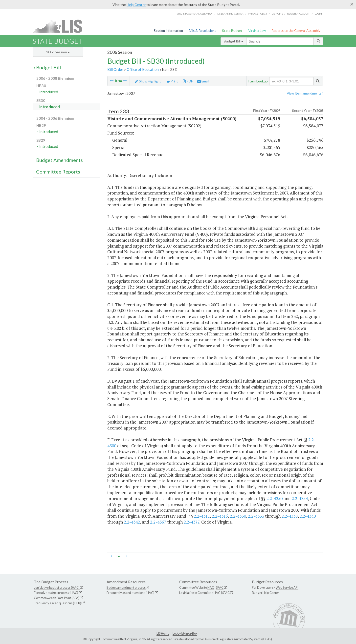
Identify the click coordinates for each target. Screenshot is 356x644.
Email (203, 81)
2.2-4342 (132, 522)
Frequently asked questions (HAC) (130, 593)
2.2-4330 (238, 516)
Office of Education (143, 69)
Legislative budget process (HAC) (57, 587)
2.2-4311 (202, 516)
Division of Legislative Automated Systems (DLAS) (238, 639)
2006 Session (58, 52)
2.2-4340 (308, 516)
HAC (211, 587)
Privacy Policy (258, 14)
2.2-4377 (191, 522)
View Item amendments (305, 93)
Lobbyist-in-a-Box (185, 633)
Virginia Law (257, 31)
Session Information (168, 31)
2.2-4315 (220, 516)
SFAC (220, 587)
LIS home (277, 14)
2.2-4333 (256, 516)
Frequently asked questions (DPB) (57, 603)
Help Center (136, 5)
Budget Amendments (59, 160)
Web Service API (287, 587)
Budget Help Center (266, 593)
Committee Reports (58, 172)
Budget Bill (234, 41)
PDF (188, 81)
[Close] (352, 4)
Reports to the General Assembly (296, 31)
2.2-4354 (300, 498)
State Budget (232, 31)
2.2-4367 (158, 522)
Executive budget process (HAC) (56, 593)
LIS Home (163, 633)
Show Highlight (148, 81)
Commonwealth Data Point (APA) (57, 598)
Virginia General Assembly (195, 14)
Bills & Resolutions (202, 31)
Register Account (299, 14)
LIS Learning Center (230, 14)
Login (318, 14)
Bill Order (115, 69)
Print (172, 81)
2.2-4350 (275, 498)
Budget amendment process (126, 587)
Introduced (49, 92)
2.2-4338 (290, 516)
